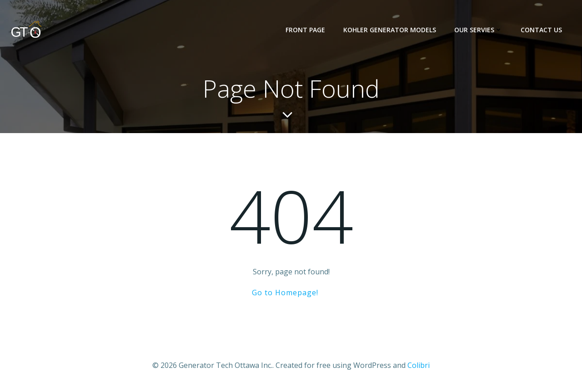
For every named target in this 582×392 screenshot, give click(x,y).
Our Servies (478, 30)
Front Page (305, 30)
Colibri (419, 365)
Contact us (541, 30)
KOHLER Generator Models (390, 30)
